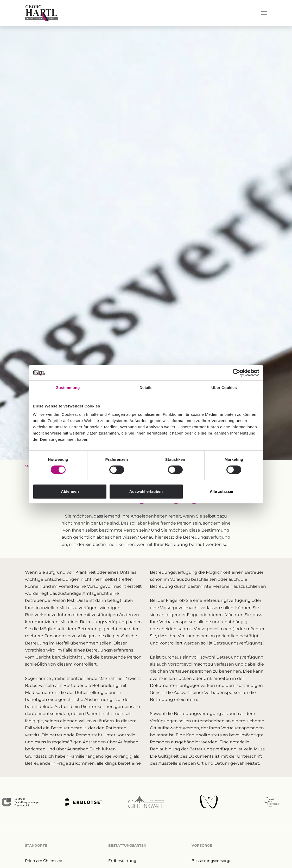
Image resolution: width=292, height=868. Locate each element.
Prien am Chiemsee (44, 861)
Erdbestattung (122, 861)
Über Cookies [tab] (224, 388)
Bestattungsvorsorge (212, 861)
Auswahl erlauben (146, 491)
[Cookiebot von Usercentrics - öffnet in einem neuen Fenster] (236, 373)
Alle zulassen (222, 491)
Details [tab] (146, 388)
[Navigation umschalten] (264, 13)
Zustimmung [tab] (68, 388)
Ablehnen (70, 491)
